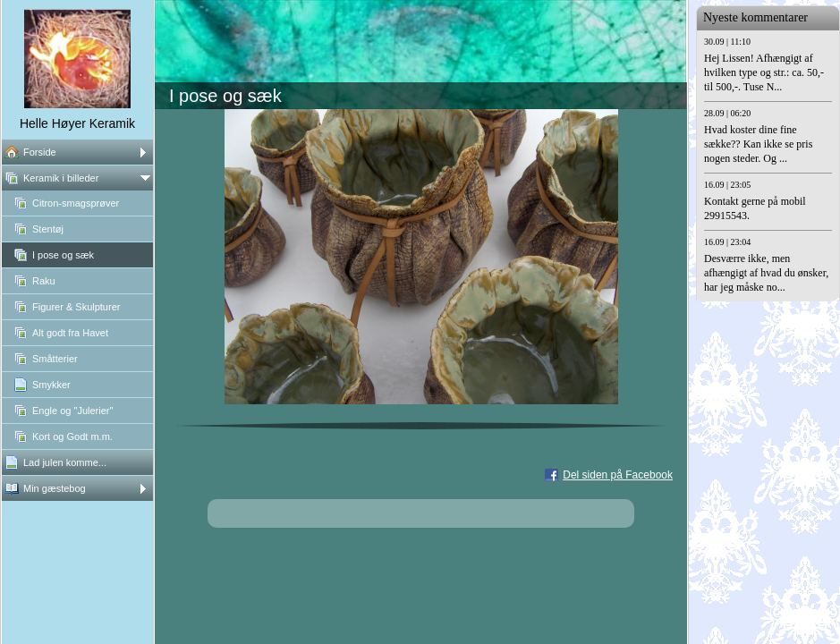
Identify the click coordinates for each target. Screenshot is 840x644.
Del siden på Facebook (618, 475)
